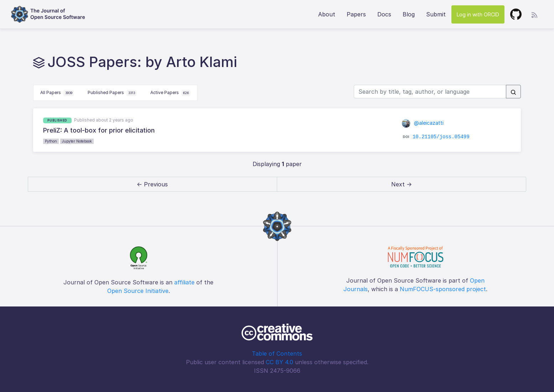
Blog (409, 14)
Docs (384, 14)
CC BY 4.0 (279, 362)
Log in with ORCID (478, 14)
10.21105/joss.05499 (441, 137)
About (327, 14)
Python (51, 141)
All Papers (57, 93)
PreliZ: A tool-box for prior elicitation (99, 130)
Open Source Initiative (138, 291)
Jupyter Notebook (77, 141)
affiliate (184, 282)
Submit (436, 14)
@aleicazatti (423, 123)
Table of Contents (277, 354)
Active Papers (170, 93)
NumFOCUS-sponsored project (443, 289)
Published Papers (112, 93)
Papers (356, 14)
